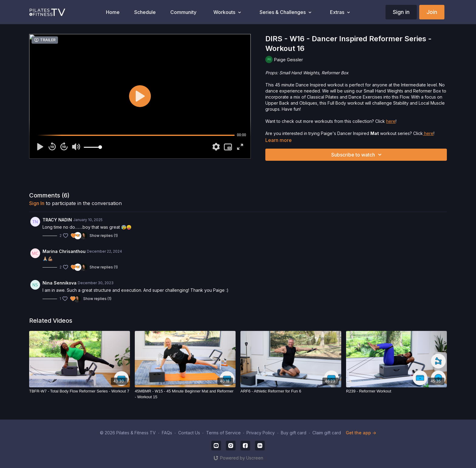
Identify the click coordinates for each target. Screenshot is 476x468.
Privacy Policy (261, 433)
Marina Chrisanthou (64, 251)
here (391, 121)
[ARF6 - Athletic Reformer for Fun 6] (291, 391)
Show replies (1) (104, 236)
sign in (37, 203)
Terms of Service (223, 433)
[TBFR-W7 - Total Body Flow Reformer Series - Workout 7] (80, 391)
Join (432, 12)
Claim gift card (327, 433)
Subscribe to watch (357, 155)
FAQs (167, 433)
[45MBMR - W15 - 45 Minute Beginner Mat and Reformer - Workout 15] (185, 394)
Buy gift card (294, 433)
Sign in (401, 12)
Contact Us (189, 433)
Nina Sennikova (59, 283)
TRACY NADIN (57, 220)
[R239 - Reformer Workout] (396, 391)
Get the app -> (361, 433)
